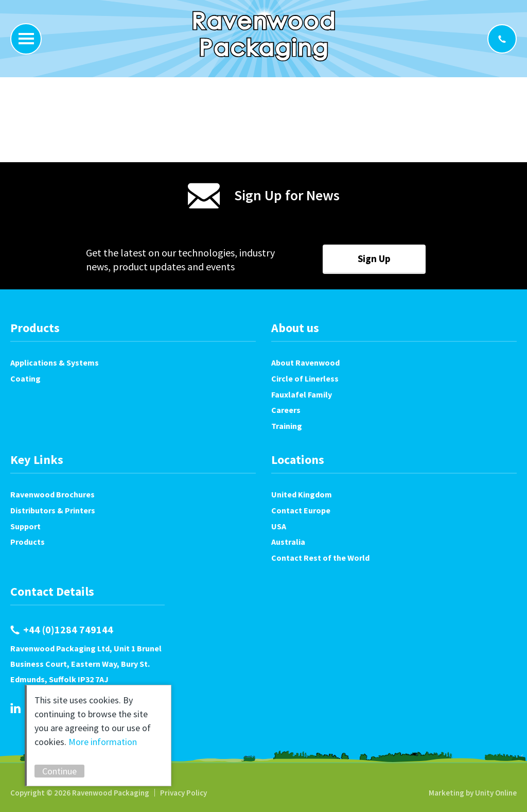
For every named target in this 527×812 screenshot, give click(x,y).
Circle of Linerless (305, 378)
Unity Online (496, 793)
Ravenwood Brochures (52, 494)
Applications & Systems (55, 362)
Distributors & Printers (53, 510)
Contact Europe (301, 510)
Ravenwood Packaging (264, 36)
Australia (288, 542)
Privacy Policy (183, 793)
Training (287, 426)
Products (28, 542)
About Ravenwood (305, 362)
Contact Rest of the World (320, 558)
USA (279, 526)
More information (104, 742)
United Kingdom (302, 494)
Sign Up (374, 258)
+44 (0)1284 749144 (502, 39)
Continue (60, 771)
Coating (25, 378)
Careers (286, 410)
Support (25, 526)
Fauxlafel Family (302, 394)
